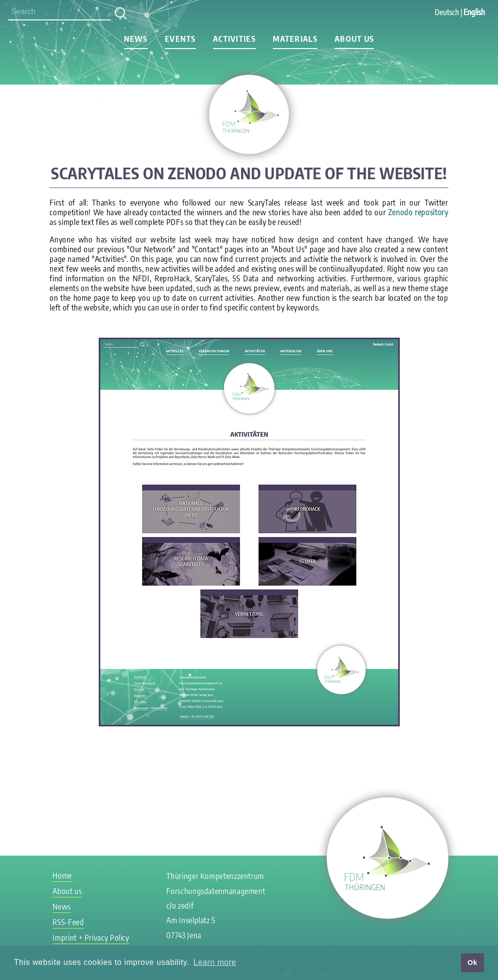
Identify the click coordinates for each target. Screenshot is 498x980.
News (136, 39)
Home (62, 876)
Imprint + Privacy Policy (91, 938)
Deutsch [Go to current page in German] (447, 12)
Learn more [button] (215, 962)
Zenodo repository (418, 212)
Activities (234, 39)
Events (180, 39)
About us (354, 39)
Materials (295, 39)
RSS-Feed (68, 922)
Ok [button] (472, 963)
